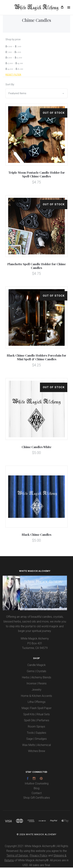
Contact (37, 793)
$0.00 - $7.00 (13, 47)
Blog (37, 789)
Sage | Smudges (36, 739)
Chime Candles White (36, 447)
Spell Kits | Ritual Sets (36, 715)
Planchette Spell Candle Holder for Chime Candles (36, 266)
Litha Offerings (37, 702)
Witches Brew (37, 752)
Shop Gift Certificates (37, 798)
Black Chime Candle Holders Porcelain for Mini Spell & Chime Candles (36, 358)
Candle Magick (36, 666)
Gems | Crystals (36, 672)
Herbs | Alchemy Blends (37, 678)
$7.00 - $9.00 (13, 52)
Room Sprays (36, 727)
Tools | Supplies (36, 733)
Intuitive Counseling (37, 784)
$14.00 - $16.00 (14, 69)
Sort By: (10, 85)
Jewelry (36, 690)
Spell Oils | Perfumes (37, 721)
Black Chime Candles (36, 535)
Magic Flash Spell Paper (37, 708)
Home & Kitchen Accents (36, 696)
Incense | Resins (36, 684)
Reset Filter (13, 75)
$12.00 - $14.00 (14, 63)
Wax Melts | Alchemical (36, 745)
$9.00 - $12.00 (14, 58)
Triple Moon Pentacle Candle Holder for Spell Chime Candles (37, 175)
